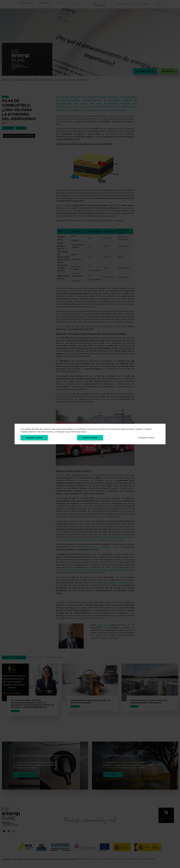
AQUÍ (84, 432)
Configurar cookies (146, 438)
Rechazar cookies (34, 438)
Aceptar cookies (90, 438)
